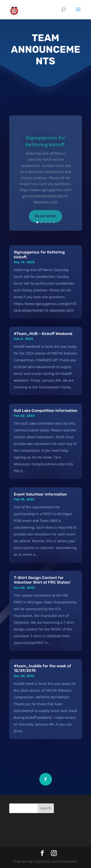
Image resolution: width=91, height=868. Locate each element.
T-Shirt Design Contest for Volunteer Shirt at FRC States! (42, 580)
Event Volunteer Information (40, 494)
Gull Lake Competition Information (46, 411)
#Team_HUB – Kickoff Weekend (43, 334)
